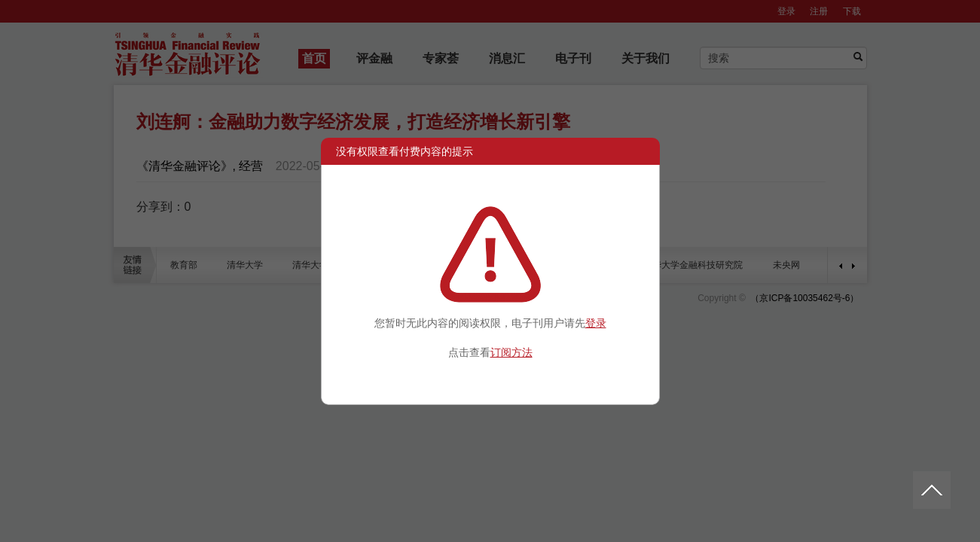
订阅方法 (511, 352)
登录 (596, 323)
